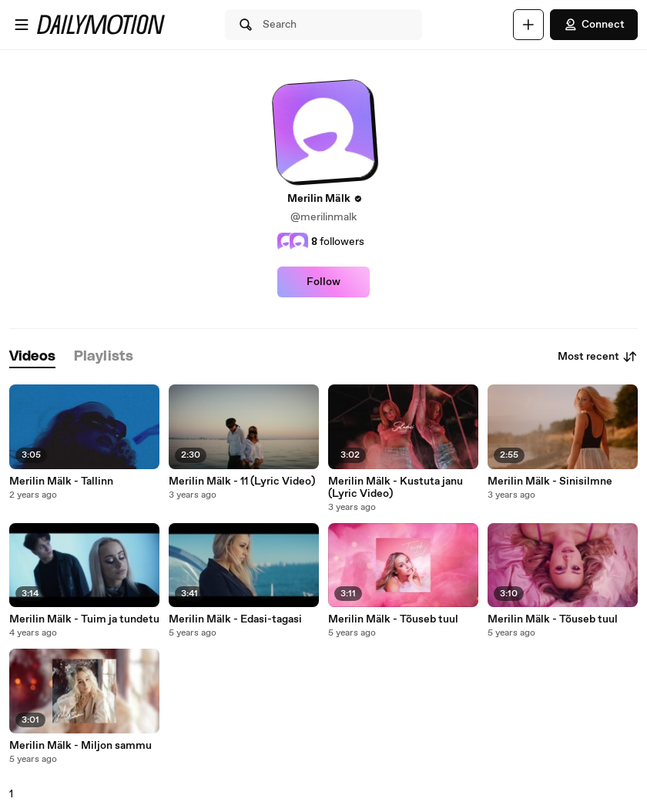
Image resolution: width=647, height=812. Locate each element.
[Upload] (528, 25)
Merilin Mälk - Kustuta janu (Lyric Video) (396, 488)
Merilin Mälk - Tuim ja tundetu (84, 619)
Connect (594, 25)
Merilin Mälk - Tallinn (61, 481)
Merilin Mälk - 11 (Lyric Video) (242, 481)
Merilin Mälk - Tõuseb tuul (393, 619)
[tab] (32, 357)
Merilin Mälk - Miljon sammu (80, 746)
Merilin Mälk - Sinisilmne (550, 481)
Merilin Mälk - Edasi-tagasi (235, 619)
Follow (323, 282)
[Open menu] (22, 25)
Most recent (598, 357)
